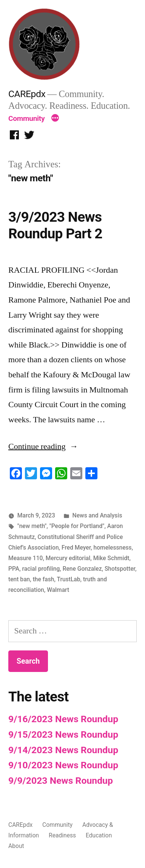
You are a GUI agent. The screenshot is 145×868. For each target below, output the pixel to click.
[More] (55, 119)
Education (99, 835)
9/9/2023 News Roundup (61, 781)
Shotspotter (120, 569)
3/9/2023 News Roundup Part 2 (55, 225)
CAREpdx (27, 94)
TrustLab (69, 579)
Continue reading (43, 446)
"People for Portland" (77, 526)
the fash (44, 579)
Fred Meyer (76, 548)
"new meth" (32, 526)
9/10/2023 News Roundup (63, 765)
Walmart (58, 590)
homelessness (113, 548)
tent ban (19, 579)
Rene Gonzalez (82, 569)
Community (26, 118)
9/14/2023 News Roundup (63, 750)
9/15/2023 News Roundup (63, 734)
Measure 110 (25, 558)
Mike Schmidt (111, 558)
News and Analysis (97, 515)
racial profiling (41, 569)
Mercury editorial (68, 558)
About (16, 846)
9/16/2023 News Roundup (63, 719)
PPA (14, 569)
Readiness (62, 835)
